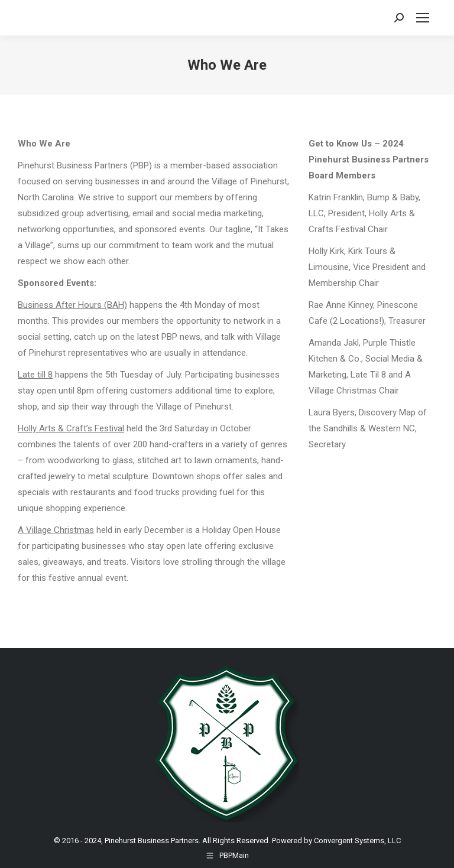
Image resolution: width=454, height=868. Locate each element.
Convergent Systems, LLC (357, 841)
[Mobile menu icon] (423, 18)
